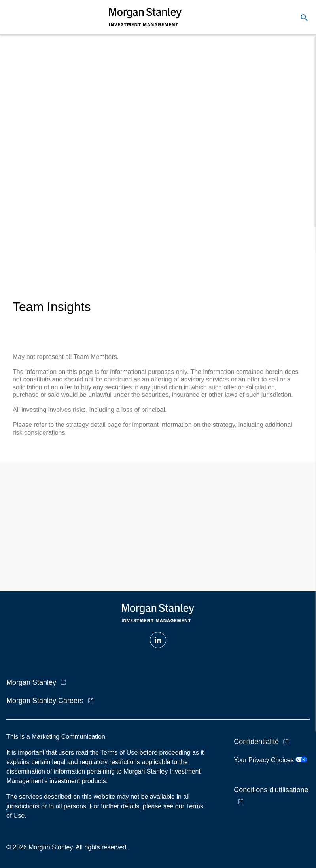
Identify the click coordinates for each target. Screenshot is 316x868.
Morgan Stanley (31, 682)
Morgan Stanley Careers (45, 701)
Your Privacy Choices (270, 760)
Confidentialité (256, 742)
